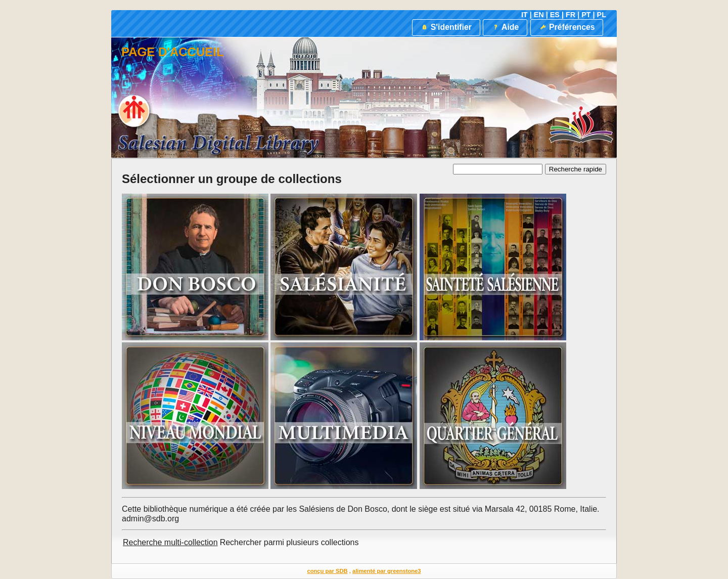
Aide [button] (505, 27)
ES (555, 15)
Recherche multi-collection (170, 542)
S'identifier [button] (446, 27)
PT (586, 15)
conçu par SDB (327, 571)
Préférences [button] (567, 27)
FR (571, 15)
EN (539, 15)
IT (525, 15)
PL (602, 15)
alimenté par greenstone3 (387, 571)
